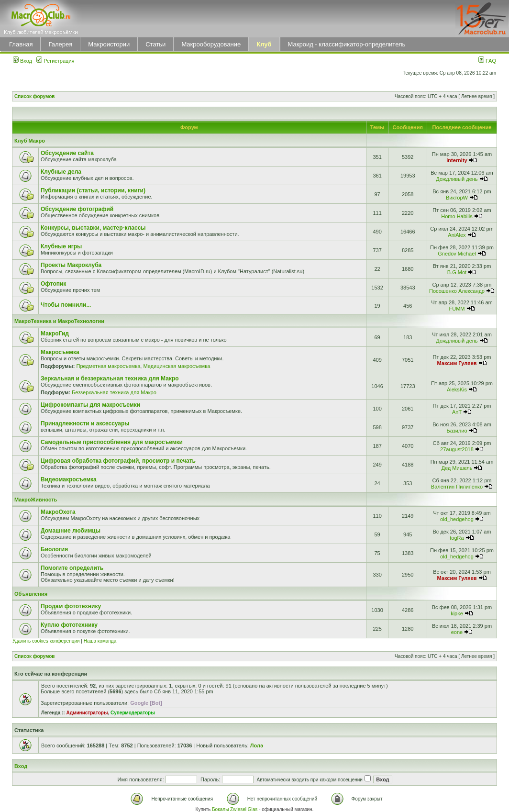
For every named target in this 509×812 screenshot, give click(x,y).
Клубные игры (61, 246)
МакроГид (55, 334)
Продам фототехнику (71, 606)
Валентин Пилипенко (457, 487)
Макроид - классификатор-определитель (347, 44)
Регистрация (55, 61)
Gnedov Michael (457, 254)
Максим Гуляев (457, 363)
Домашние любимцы (71, 531)
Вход (22, 61)
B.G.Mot (457, 272)
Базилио (457, 431)
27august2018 (457, 449)
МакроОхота (58, 512)
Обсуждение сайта (67, 153)
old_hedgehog (457, 519)
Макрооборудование (211, 44)
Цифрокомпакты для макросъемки (90, 405)
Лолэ (257, 745)
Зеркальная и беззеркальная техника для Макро (110, 378)
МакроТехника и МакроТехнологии (59, 321)
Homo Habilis (457, 216)
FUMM (457, 309)
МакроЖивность (36, 500)
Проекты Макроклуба (71, 265)
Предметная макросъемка (108, 366)
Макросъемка (60, 352)
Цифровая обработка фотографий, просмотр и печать (118, 461)
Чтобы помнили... (66, 305)
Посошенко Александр (457, 291)
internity (457, 160)
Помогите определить (72, 568)
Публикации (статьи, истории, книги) (93, 190)
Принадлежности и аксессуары (85, 423)
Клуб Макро (30, 141)
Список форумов (35, 96)
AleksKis (457, 389)
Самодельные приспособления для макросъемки (112, 442)
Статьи (155, 44)
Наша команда (100, 641)
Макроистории (109, 44)
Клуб (264, 44)
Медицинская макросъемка (177, 366)
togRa (457, 538)
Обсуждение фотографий (77, 209)
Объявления (31, 594)
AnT (457, 412)
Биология (54, 549)
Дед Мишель (457, 468)
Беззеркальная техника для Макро (114, 392)
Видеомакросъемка (69, 479)
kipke (457, 613)
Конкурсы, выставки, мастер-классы (93, 228)
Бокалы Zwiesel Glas (235, 809)
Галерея (60, 44)
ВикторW (457, 198)
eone (457, 632)
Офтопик (53, 284)
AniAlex (457, 235)
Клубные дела (61, 172)
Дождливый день (457, 179)
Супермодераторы (133, 713)
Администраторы (87, 713)
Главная (21, 44)
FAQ (487, 61)
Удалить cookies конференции (46, 641)
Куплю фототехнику (69, 625)
